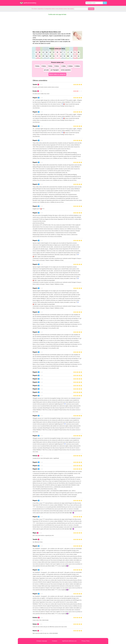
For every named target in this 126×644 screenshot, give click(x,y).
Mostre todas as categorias (57, 74)
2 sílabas (70, 66)
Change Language (42, 641)
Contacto (55, 641)
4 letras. (44, 66)
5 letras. (50, 66)
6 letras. (57, 66)
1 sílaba (63, 66)
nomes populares (66, 70)
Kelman (35, 456)
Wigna (35, 533)
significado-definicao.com (69, 641)
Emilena (35, 618)
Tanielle (35, 539)
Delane (35, 624)
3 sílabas (77, 66)
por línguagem (55, 70)
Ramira (35, 631)
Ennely (35, 91)
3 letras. (37, 66)
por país (46, 70)
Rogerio (35, 98)
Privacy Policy (86, 641)
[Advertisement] (24, 36)
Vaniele (35, 85)
